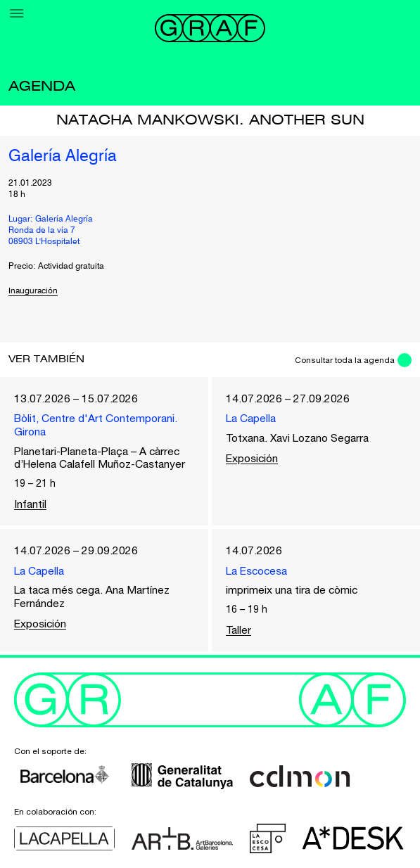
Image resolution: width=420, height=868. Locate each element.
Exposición (254, 459)
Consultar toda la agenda (343, 360)
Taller (239, 632)
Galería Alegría (63, 157)
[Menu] (17, 13)
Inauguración (34, 291)
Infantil (31, 505)
